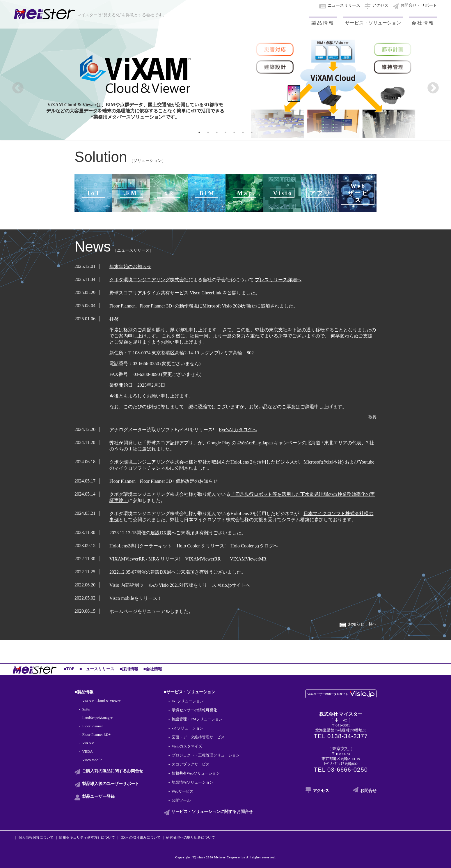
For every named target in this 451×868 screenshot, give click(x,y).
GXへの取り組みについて (140, 837)
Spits (86, 709)
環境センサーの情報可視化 (194, 710)
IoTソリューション (188, 701)
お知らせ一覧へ (362, 624)
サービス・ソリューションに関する (212, 812)
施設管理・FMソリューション (197, 719)
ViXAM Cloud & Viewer (101, 701)
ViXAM (89, 743)
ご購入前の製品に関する (113, 771)
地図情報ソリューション (192, 782)
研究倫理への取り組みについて (191, 837)
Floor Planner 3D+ (97, 734)
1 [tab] (199, 132)
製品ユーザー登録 (98, 797)
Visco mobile (92, 760)
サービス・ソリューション (373, 23)
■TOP (69, 669)
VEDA (88, 751)
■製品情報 (84, 692)
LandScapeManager (97, 718)
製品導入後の (111, 784)
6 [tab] (243, 132)
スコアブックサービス (191, 764)
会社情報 (423, 23)
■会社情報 (153, 669)
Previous (18, 88)
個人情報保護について (36, 837)
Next (433, 88)
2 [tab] (208, 132)
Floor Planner (93, 726)
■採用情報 (129, 669)
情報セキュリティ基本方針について (87, 837)
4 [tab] (225, 132)
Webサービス (183, 791)
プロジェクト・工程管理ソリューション (206, 755)
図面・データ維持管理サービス (198, 737)
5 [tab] (234, 132)
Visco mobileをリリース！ (136, 598)
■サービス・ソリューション (189, 692)
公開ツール (181, 800)
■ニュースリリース (97, 669)
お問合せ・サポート (419, 5)
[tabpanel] (225, 70)
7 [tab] (252, 132)
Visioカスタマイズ (187, 746)
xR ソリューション (188, 728)
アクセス (380, 5)
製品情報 (323, 23)
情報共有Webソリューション (196, 773)
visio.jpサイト (232, 585)
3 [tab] (217, 132)
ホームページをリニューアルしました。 (151, 611)
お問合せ (368, 791)
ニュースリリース (344, 5)
